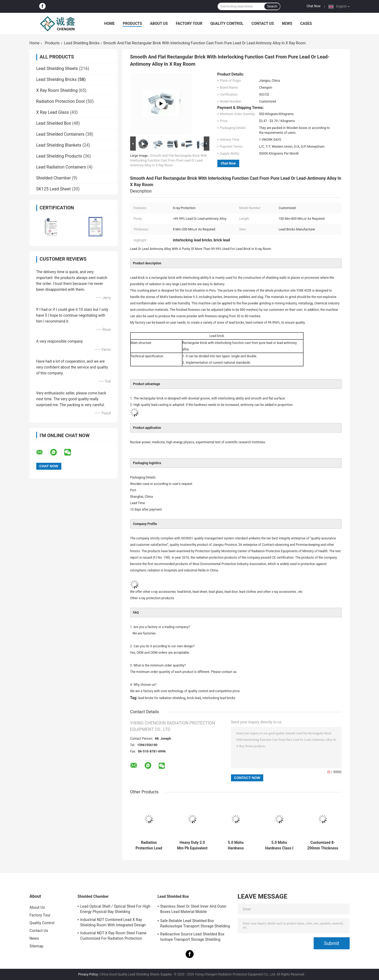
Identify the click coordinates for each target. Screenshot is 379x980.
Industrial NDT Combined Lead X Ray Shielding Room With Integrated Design (113, 922)
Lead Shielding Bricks (82, 43)
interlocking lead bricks (219, 698)
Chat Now (314, 6)
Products (132, 23)
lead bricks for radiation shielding (162, 698)
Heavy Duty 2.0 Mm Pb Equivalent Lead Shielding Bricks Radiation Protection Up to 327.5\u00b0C (192, 845)
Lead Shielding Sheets (57, 68)
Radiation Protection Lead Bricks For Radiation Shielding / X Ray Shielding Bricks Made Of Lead (149, 845)
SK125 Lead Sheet (54, 189)
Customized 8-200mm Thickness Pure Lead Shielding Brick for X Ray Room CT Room (323, 845)
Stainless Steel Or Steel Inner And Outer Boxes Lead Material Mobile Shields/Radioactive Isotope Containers (194, 910)
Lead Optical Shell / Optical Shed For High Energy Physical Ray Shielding (115, 909)
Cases (306, 23)
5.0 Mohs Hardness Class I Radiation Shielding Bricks (279, 845)
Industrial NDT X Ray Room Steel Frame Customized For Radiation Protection (113, 936)
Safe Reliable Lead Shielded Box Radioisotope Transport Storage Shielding (195, 923)
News (287, 23)
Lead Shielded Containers (60, 134)
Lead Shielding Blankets (59, 145)
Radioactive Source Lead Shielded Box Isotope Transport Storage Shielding (192, 937)
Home (110, 23)
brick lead (194, 698)
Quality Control (227, 23)
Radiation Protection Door (61, 101)
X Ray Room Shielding (57, 90)
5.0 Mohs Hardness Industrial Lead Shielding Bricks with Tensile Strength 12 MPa (236, 845)
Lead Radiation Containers (61, 167)
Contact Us (263, 23)
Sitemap (37, 946)
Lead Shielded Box (54, 123)
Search (272, 6)
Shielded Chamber (54, 178)
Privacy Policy (88, 974)
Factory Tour (189, 23)
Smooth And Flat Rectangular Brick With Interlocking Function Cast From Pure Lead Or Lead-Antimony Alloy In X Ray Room (169, 160)
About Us (159, 23)
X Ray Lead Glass (53, 112)
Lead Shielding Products (59, 156)
